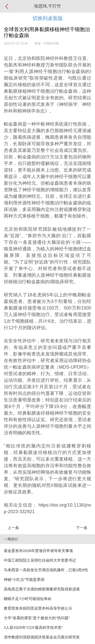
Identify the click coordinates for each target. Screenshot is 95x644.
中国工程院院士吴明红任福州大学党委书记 (40, 560)
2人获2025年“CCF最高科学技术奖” (33, 627)
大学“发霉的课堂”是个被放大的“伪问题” (37, 618)
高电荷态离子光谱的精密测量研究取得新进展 (42, 589)
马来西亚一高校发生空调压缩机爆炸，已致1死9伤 (46, 570)
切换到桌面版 (48, 18)
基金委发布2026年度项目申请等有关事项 (38, 551)
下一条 (82, 528)
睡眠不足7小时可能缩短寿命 (28, 599)
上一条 (13, 528)
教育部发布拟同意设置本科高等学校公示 (38, 608)
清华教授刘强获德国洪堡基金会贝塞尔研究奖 (42, 637)
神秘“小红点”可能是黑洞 (24, 579)
